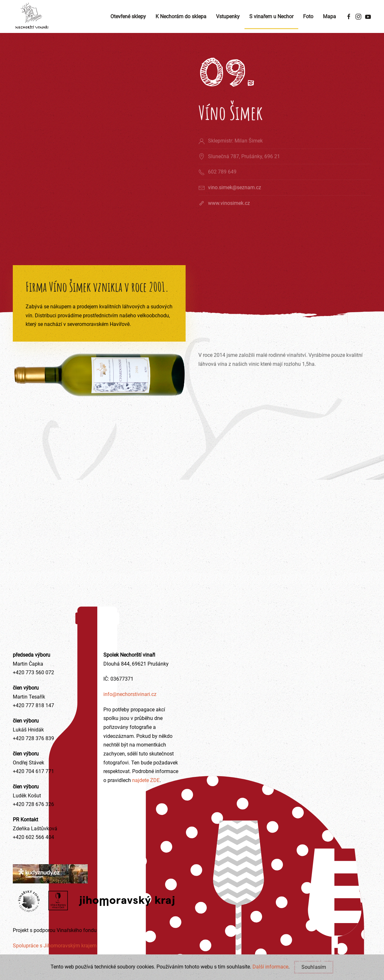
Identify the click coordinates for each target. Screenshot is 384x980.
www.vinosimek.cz (229, 210)
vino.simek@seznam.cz (235, 195)
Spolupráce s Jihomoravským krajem (55, 946)
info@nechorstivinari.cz (130, 694)
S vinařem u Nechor (271, 16)
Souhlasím (314, 967)
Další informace (270, 967)
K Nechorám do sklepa (181, 16)
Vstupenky (228, 16)
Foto (308, 16)
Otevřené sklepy (128, 16)
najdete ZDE (145, 780)
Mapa (329, 16)
